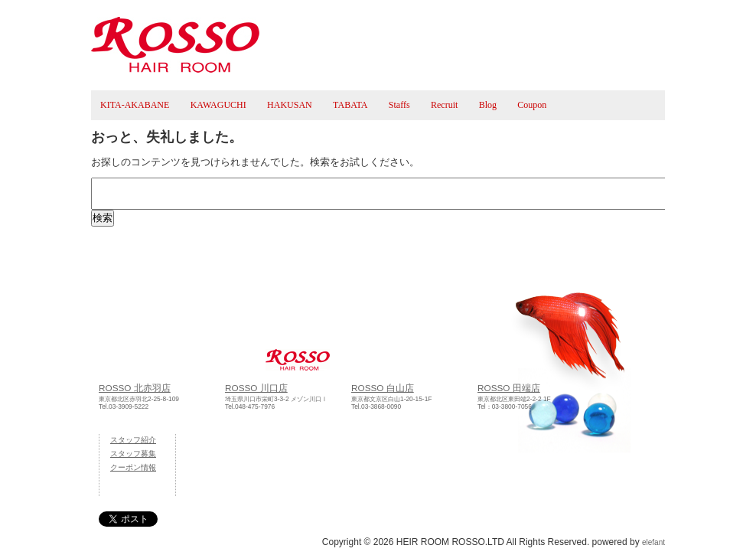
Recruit (444, 105)
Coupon (532, 105)
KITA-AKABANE (135, 105)
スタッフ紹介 (133, 440)
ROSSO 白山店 (383, 388)
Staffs (399, 105)
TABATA (350, 105)
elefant (653, 542)
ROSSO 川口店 (256, 388)
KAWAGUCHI (218, 105)
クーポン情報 (133, 467)
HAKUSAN (290, 105)
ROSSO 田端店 (509, 388)
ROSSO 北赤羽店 (135, 388)
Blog (488, 105)
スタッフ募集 (133, 454)
